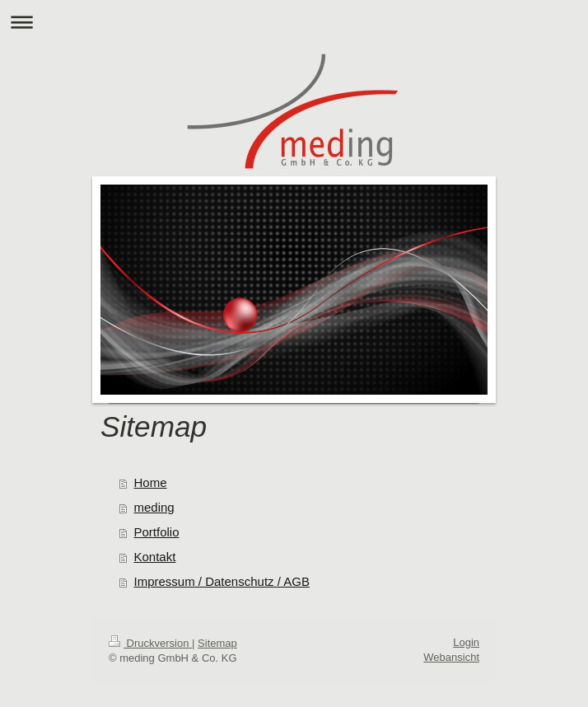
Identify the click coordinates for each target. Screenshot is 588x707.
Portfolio (157, 532)
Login (466, 642)
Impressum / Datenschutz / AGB (222, 581)
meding (154, 507)
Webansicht (451, 657)
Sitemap (217, 643)
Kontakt (155, 557)
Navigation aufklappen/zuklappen (294, 22)
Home (151, 482)
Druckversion (150, 643)
